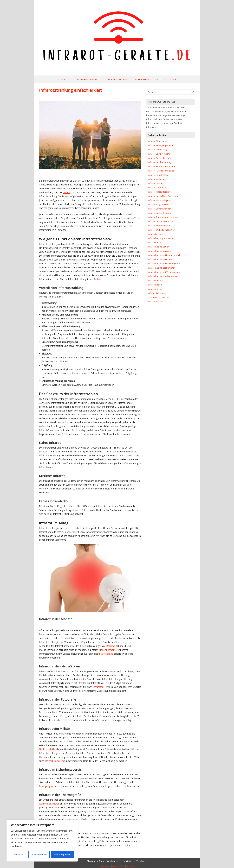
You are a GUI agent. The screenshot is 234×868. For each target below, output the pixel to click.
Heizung (67, 192)
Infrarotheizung (156, 234)
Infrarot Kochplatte (157, 179)
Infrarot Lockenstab (158, 188)
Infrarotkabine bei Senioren (162, 268)
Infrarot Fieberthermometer (161, 166)
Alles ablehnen (39, 854)
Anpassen (19, 854)
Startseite (65, 79)
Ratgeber (170, 79)
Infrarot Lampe (155, 183)
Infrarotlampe (106, 654)
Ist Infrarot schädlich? (158, 297)
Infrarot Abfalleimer (158, 141)
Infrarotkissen (155, 285)
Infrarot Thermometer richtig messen (166, 217)
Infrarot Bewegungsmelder (161, 145)
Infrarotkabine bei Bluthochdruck (164, 255)
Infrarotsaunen (118, 79)
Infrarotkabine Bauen (159, 247)
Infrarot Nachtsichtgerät (160, 200)
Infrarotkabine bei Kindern (161, 259)
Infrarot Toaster (156, 302)
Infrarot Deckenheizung (160, 158)
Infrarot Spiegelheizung (159, 213)
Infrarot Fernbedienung (159, 162)
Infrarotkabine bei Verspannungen (165, 272)
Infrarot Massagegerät (159, 192)
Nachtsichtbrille (47, 749)
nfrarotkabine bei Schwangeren (164, 264)
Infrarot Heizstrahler (158, 175)
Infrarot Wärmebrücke (159, 226)
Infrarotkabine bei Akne (160, 251)
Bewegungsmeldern (49, 786)
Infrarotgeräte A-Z (146, 79)
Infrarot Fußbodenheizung (161, 171)
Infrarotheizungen (89, 79)
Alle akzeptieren (62, 854)
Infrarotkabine (155, 242)
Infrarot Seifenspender (159, 209)
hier (99, 279)
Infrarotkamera (155, 280)
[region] (42, 841)
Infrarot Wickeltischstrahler (161, 230)
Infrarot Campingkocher (160, 154)
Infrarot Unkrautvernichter (161, 221)
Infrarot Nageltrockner (159, 204)
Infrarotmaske (155, 289)
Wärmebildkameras (55, 761)
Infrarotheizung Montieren (161, 238)
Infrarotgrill (99, 687)
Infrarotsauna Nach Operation (163, 196)
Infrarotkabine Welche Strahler (163, 276)
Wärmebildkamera (157, 293)
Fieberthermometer (109, 650)
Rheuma (111, 646)
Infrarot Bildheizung (158, 150)
